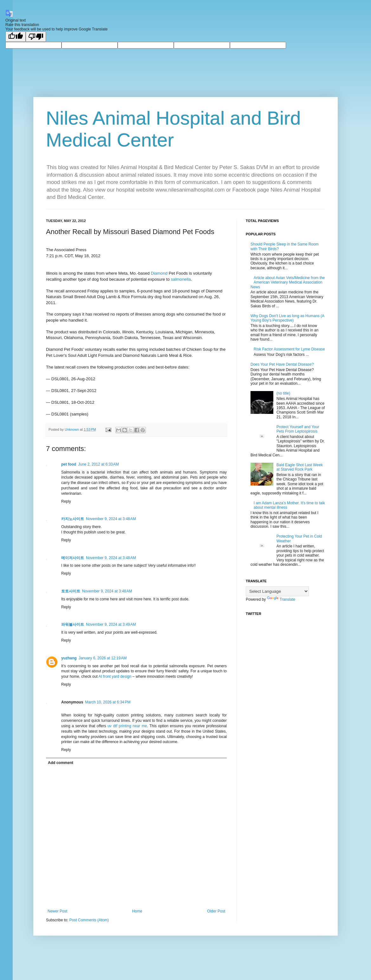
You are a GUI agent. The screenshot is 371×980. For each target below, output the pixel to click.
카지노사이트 (73, 519)
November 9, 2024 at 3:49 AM (111, 624)
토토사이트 (71, 591)
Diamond (159, 273)
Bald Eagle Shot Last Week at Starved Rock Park (300, 467)
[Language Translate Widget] (277, 591)
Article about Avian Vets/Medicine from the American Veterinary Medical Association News (288, 282)
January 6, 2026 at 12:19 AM (103, 658)
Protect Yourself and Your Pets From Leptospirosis (298, 429)
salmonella (181, 279)
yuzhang (69, 658)
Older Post (216, 911)
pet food (69, 464)
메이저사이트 (73, 558)
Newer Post (57, 911)
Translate (281, 599)
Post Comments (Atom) (89, 920)
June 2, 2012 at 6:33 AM (98, 464)
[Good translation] (16, 37)
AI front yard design (115, 676)
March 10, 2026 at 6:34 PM (108, 702)
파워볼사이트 (73, 624)
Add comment (61, 763)
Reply (66, 501)
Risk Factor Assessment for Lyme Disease (289, 349)
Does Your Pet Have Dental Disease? (282, 364)
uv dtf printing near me (127, 726)
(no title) (283, 393)
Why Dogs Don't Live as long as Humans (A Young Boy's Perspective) (287, 318)
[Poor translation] (36, 37)
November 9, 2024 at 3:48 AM (111, 519)
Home (137, 911)
